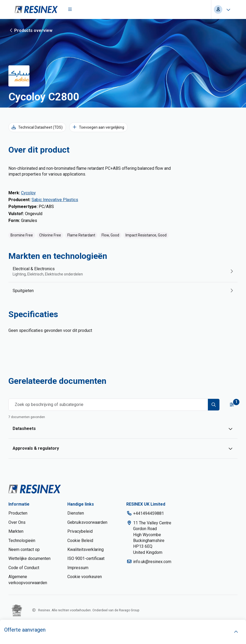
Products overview (30, 30)
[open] (236, 632)
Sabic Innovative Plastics (55, 200)
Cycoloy (28, 193)
